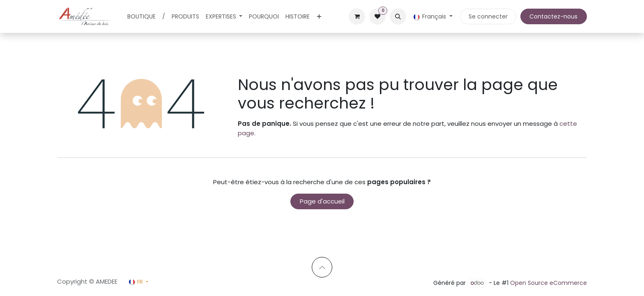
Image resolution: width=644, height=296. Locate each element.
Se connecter (488, 16)
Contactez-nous (553, 16)
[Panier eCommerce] (357, 16)
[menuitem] (141, 17)
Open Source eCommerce (549, 283)
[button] (398, 16)
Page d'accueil (322, 201)
